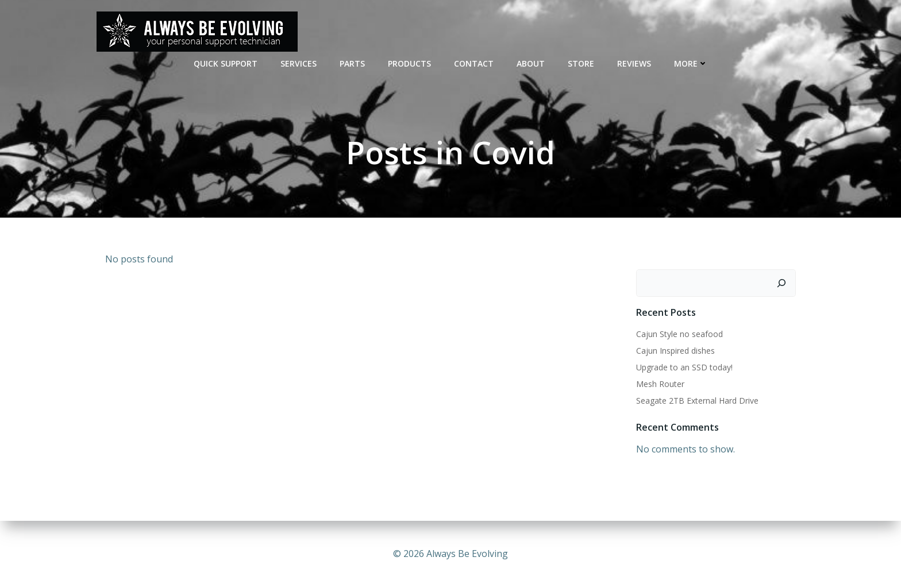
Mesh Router (660, 384)
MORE (691, 63)
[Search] (781, 283)
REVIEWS (634, 63)
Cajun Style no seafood (679, 334)
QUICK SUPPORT (226, 63)
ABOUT (531, 63)
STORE (581, 63)
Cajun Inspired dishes (675, 351)
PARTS (352, 63)
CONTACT (474, 63)
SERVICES (299, 63)
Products (409, 63)
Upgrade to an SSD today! (684, 367)
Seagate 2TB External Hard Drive (697, 401)
